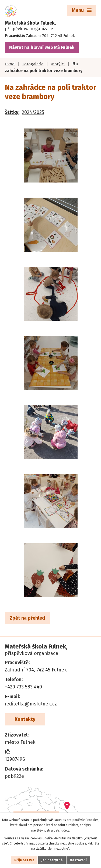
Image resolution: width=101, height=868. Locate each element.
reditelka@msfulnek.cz (31, 704)
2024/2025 (33, 112)
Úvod (10, 64)
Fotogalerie (33, 64)
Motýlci (58, 64)
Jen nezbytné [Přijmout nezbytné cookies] (52, 860)
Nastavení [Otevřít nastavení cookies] (78, 860)
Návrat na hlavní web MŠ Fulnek (42, 47)
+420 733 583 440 (23, 687)
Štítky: (12, 112)
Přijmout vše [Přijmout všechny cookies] (24, 860)
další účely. (62, 830)
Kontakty (25, 719)
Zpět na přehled (27, 618)
